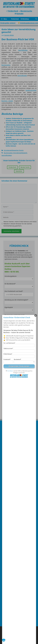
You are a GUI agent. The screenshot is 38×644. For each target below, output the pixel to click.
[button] (4, 640)
